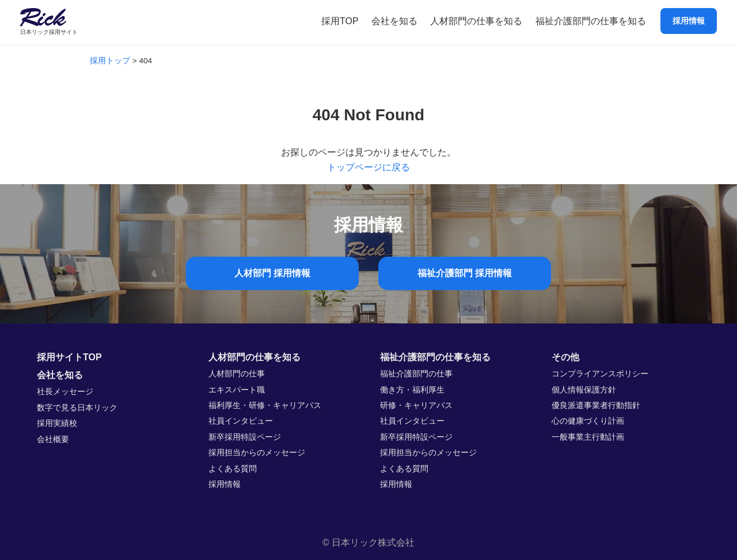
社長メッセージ (65, 392)
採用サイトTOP (69, 357)
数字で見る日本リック (77, 408)
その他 (565, 357)
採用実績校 (57, 423)
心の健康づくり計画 (588, 421)
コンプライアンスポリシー (600, 374)
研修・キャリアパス (416, 405)
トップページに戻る (368, 167)
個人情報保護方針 (584, 390)
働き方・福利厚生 (412, 390)
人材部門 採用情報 (272, 273)
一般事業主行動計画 (588, 437)
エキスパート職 (237, 390)
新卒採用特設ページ (245, 437)
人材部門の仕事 (237, 374)
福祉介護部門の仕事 (416, 374)
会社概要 (53, 439)
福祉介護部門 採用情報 (465, 273)
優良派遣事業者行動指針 (596, 405)
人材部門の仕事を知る (476, 21)
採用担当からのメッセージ (257, 453)
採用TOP (340, 21)
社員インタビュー (241, 421)
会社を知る (394, 21)
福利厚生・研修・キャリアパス (265, 405)
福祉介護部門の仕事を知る (591, 21)
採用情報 (689, 21)
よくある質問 (233, 469)
